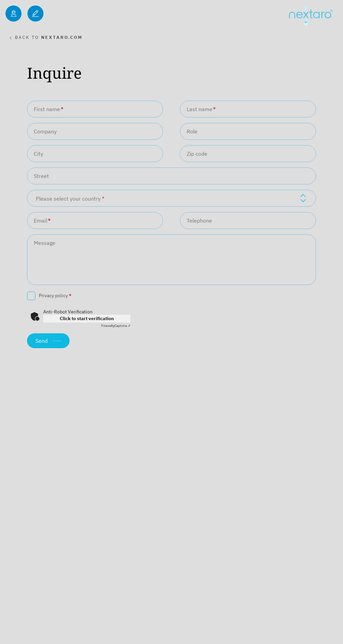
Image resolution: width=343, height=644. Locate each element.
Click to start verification (87, 318)
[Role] (248, 131)
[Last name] (248, 109)
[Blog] (35, 14)
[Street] (171, 176)
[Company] (95, 131)
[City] (95, 154)
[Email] (95, 221)
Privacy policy (55, 295)
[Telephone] (248, 221)
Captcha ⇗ (116, 326)
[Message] (171, 260)
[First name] (95, 109)
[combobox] (171, 198)
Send (42, 341)
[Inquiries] (14, 14)
